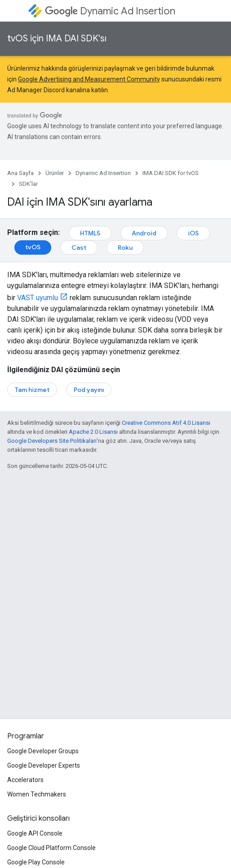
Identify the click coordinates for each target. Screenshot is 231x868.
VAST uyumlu (38, 298)
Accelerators (25, 780)
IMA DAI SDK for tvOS (171, 173)
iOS (193, 233)
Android (144, 233)
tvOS (33, 247)
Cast (79, 247)
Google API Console (35, 833)
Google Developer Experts (44, 765)
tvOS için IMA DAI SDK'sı (57, 38)
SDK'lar (28, 184)
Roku (125, 247)
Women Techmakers (37, 794)
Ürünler (55, 173)
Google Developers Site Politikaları (52, 441)
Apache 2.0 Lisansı (93, 432)
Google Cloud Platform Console (51, 848)
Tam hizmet (32, 390)
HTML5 (90, 233)
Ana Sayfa (20, 173)
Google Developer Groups (43, 751)
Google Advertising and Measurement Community (89, 79)
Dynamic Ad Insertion (110, 11)
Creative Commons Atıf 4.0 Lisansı (166, 423)
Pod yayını (89, 390)
